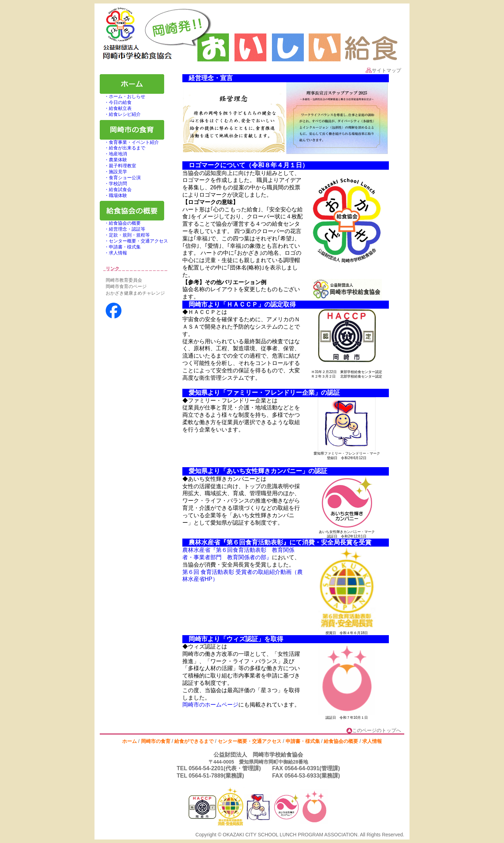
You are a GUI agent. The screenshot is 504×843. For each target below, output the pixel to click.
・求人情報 (113, 253)
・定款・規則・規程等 (125, 235)
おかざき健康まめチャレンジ (135, 293)
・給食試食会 (116, 189)
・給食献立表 (116, 108)
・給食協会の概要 (120, 223)
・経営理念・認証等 (122, 229)
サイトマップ (383, 70)
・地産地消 (113, 154)
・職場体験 (113, 195)
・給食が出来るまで (122, 148)
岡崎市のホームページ (210, 705)
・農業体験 (113, 160)
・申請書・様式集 (120, 247)
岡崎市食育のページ (126, 286)
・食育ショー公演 (120, 178)
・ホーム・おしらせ (122, 96)
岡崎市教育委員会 (124, 280)
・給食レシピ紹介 (120, 114)
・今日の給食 (116, 102)
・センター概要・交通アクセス (134, 241)
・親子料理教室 (118, 166)
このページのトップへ (374, 730)
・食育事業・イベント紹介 (129, 142)
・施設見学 (113, 172)
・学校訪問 (113, 184)
